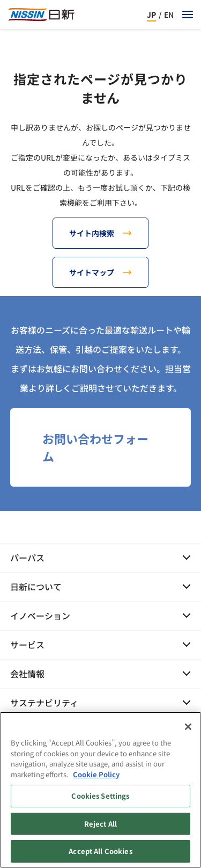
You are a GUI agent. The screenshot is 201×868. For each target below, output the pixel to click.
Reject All (100, 827)
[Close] (188, 730)
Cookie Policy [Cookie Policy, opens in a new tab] (96, 777)
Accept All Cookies (100, 855)
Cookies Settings (100, 799)
